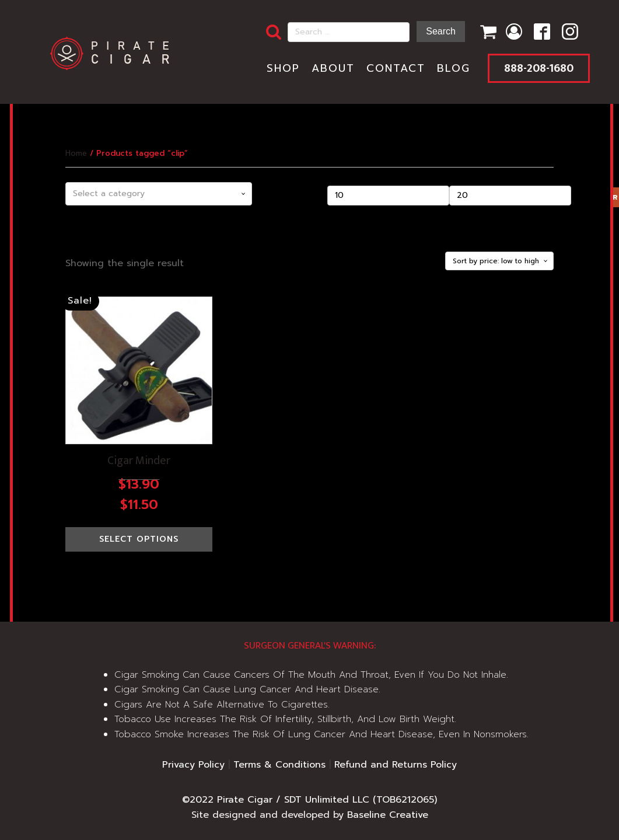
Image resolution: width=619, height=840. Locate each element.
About (333, 68)
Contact (396, 68)
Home (76, 153)
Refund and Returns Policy (396, 765)
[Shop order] (499, 261)
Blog (454, 68)
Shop (283, 68)
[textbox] (159, 194)
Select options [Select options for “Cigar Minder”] (139, 539)
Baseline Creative (388, 815)
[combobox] (159, 194)
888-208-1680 (539, 68)
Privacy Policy (193, 765)
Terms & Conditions (279, 765)
